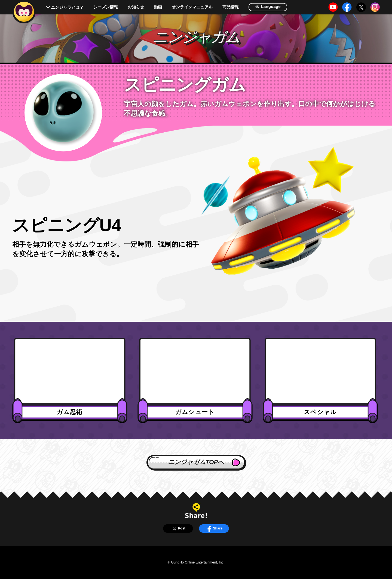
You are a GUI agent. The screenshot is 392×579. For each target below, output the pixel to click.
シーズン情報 (106, 7)
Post (178, 529)
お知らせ (136, 7)
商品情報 (231, 7)
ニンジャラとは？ (67, 7)
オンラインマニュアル (192, 7)
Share (214, 529)
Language (268, 6)
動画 (158, 7)
